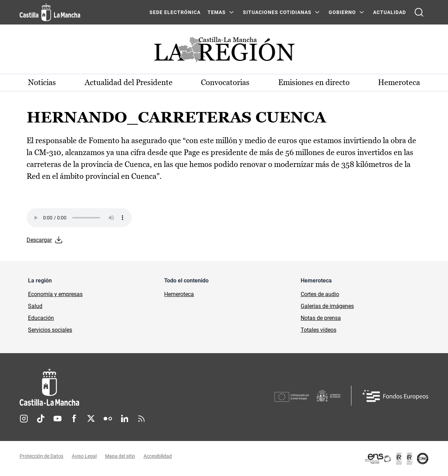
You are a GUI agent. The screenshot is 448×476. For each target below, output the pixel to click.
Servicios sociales (50, 330)
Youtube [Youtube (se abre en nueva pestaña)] (57, 419)
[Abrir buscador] (419, 12)
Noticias (42, 82)
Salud (35, 306)
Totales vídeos (318, 330)
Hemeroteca (399, 82)
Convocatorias (225, 82)
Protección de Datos (41, 456)
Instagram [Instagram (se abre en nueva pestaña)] (24, 419)
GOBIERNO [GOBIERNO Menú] (342, 12)
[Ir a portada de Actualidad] (224, 52)
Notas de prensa (321, 318)
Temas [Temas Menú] (217, 12)
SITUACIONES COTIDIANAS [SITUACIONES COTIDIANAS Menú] (277, 12)
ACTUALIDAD (390, 12)
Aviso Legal (84, 456)
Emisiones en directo (314, 82)
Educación (41, 318)
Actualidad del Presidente (129, 82)
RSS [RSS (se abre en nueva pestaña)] (141, 419)
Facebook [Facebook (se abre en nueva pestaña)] (74, 419)
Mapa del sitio (120, 456)
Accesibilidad (158, 456)
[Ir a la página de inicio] (50, 12)
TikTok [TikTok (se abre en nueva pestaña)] (41, 419)
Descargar (39, 240)
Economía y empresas (55, 294)
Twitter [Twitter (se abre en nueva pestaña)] (91, 419)
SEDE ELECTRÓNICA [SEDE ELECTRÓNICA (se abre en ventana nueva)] (175, 12)
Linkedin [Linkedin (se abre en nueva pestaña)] (125, 419)
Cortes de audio (320, 294)
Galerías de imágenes (327, 306)
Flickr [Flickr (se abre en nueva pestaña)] (108, 419)
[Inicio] (114, 387)
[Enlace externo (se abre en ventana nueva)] (396, 458)
